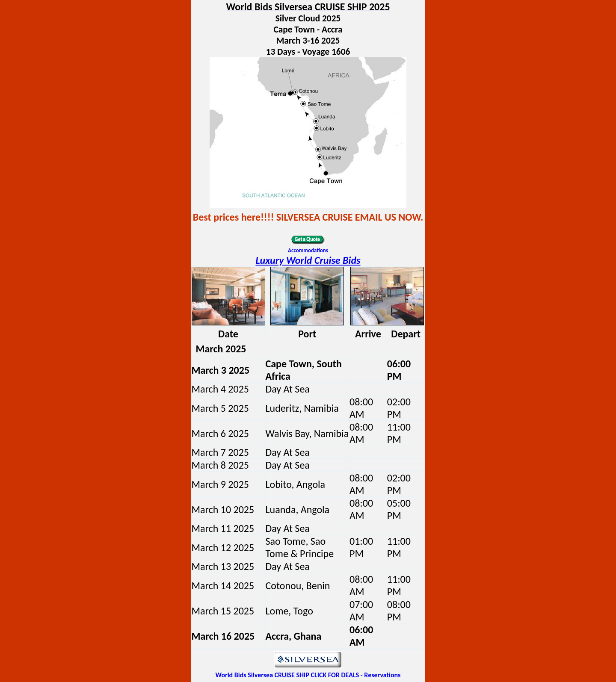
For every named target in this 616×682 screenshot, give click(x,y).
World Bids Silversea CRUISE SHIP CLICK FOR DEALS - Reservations (308, 675)
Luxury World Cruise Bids (308, 260)
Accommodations (308, 250)
